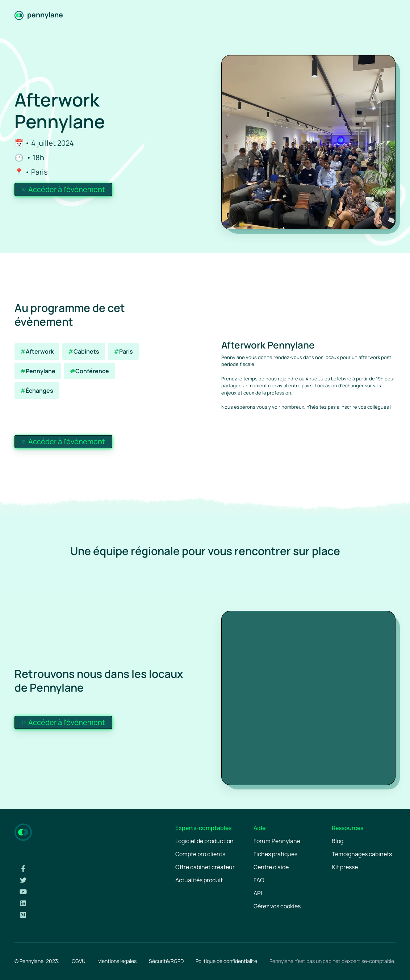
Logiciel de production (204, 841)
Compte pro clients (200, 854)
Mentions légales (117, 961)
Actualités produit (199, 880)
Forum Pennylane (277, 841)
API (258, 893)
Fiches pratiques (275, 854)
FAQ (259, 880)
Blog (338, 841)
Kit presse (345, 867)
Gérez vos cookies (277, 906)
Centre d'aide (271, 867)
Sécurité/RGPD (166, 961)
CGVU (79, 961)
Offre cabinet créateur (205, 867)
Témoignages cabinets (362, 854)
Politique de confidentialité (226, 961)
